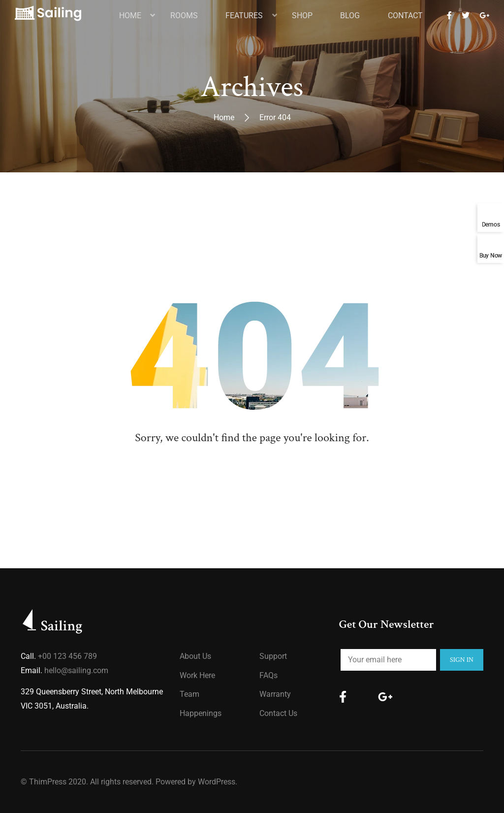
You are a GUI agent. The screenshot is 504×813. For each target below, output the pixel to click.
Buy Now (491, 255)
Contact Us (278, 713)
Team (189, 694)
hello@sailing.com (76, 670)
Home (224, 117)
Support (273, 656)
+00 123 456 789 (67, 656)
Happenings (201, 713)
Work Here (197, 675)
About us (195, 656)
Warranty (275, 694)
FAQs (268, 675)
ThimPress (48, 782)
